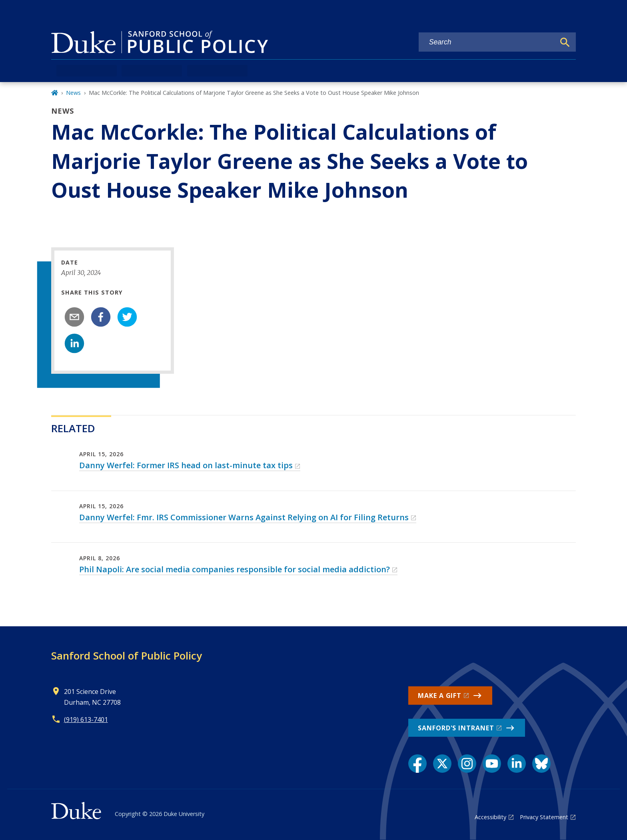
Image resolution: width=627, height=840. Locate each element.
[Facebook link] (417, 764)
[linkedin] (74, 343)
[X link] (442, 764)
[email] (74, 317)
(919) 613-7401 (86, 720)
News (73, 93)
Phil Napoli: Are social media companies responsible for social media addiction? (235, 569)
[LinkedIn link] (517, 764)
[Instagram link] (467, 764)
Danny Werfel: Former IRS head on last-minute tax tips (186, 465)
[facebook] (101, 317)
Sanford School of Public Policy (127, 656)
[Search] (565, 42)
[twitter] (127, 317)
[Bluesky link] (541, 764)
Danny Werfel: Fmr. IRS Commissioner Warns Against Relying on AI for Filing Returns (244, 517)
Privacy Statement (544, 817)
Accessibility (490, 817)
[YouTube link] (492, 764)
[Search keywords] (487, 42)
